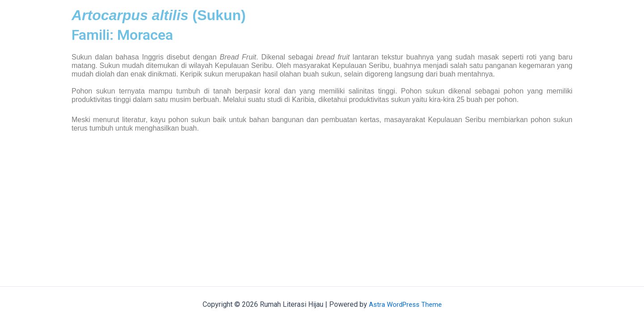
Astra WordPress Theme (405, 304)
